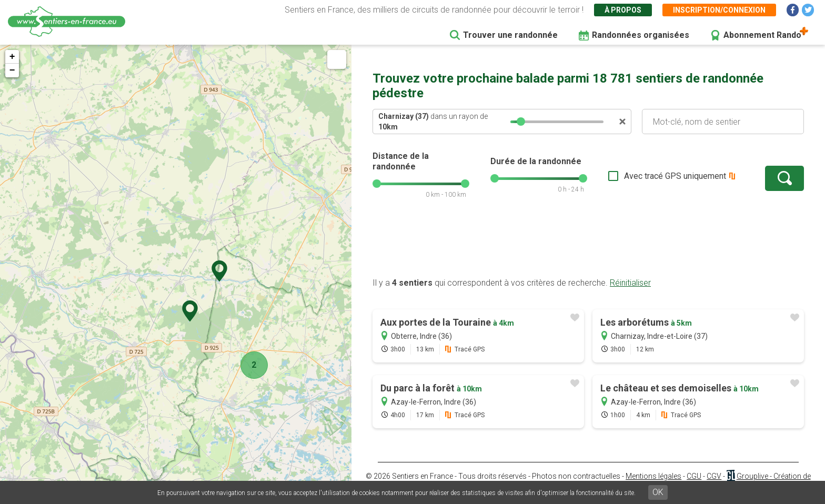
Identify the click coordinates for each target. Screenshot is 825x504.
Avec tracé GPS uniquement (675, 176)
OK (658, 492)
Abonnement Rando (762, 35)
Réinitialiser (630, 283)
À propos (623, 10)
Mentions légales (653, 476)
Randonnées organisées (641, 35)
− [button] (12, 70)
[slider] (521, 122)
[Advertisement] (588, 244)
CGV (714, 476)
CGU (694, 476)
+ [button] (12, 57)
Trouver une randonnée (510, 35)
